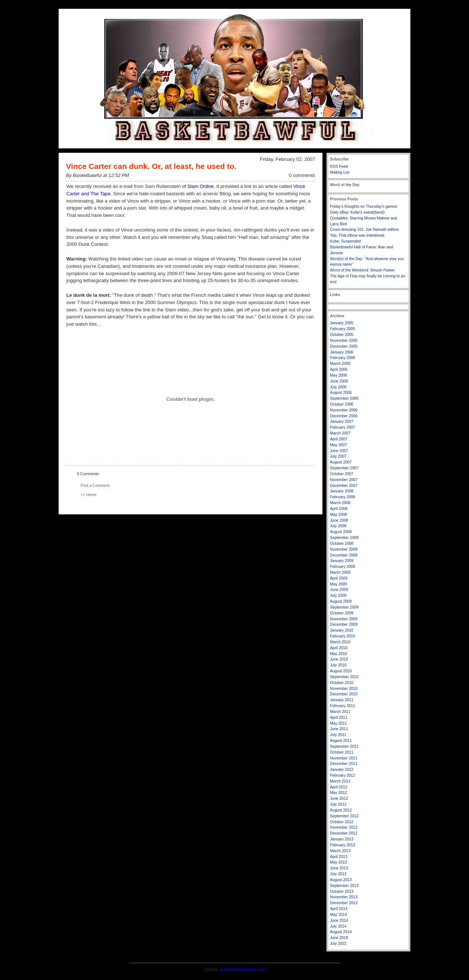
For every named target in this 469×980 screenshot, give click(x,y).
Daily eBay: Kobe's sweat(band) (357, 212)
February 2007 (343, 427)
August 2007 (341, 462)
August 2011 (341, 740)
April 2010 (339, 648)
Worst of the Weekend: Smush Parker (363, 270)
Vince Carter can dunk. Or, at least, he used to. (151, 166)
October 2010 (342, 683)
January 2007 (342, 421)
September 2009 (344, 607)
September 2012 (344, 816)
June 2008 (339, 520)
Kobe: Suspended (346, 241)
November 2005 (344, 340)
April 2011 (339, 717)
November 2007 (344, 480)
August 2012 (341, 810)
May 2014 (339, 914)
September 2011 (344, 746)
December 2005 (344, 346)
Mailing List (340, 172)
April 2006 (339, 369)
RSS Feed (339, 166)
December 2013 (344, 903)
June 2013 (339, 868)
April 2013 (339, 857)
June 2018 (339, 938)
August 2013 (341, 880)
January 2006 (342, 352)
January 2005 (342, 323)
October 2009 (342, 613)
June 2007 (339, 451)
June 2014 (339, 920)
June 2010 (339, 659)
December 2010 (344, 694)
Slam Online (200, 186)
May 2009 (339, 584)
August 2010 (341, 671)
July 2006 (338, 387)
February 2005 (343, 329)
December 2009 (344, 624)
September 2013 (344, 885)
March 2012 (340, 781)
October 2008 (342, 543)
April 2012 (339, 787)
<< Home (88, 495)
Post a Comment (95, 485)
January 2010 (342, 630)
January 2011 (342, 700)
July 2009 (338, 595)
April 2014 (339, 909)
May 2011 (339, 723)
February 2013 (343, 845)
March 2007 (340, 433)
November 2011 (344, 758)
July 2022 (338, 943)
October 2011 (342, 752)
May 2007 (339, 445)
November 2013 (344, 897)
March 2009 (340, 572)
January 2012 (342, 769)
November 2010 (344, 688)
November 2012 (344, 827)
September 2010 (344, 677)
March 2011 (340, 711)
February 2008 (343, 497)
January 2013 (342, 839)
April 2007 (339, 439)
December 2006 (344, 416)
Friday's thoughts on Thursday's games (364, 206)
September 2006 (344, 398)
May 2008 (339, 514)
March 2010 (340, 642)
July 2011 (338, 735)
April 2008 (339, 509)
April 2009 (339, 578)
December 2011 (344, 763)
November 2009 (344, 619)
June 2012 (339, 798)
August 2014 (341, 932)
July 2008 (338, 526)
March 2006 (340, 363)
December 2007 (344, 485)
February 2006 (343, 358)
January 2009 (342, 561)
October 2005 (342, 334)
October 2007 (342, 474)
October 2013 (342, 891)
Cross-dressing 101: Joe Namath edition (365, 229)
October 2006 (342, 404)
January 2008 (342, 491)
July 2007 (338, 456)
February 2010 (343, 636)
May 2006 (339, 375)
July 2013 (338, 874)
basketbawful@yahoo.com (242, 969)
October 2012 (342, 822)
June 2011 (339, 729)
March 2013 (340, 851)
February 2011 (343, 706)
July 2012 (338, 804)
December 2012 (344, 833)
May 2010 (339, 654)
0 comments (302, 175)
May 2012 (339, 792)
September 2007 (344, 468)
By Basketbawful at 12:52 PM (97, 175)
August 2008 (341, 532)
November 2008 (344, 549)
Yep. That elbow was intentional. (358, 235)
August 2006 (341, 392)
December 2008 (344, 555)
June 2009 (339, 589)
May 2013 (339, 862)
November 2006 (344, 410)
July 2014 (338, 926)
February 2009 (343, 566)
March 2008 (340, 503)
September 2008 (344, 537)
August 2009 (341, 601)
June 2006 (339, 381)
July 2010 (338, 665)
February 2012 (343, 775)
